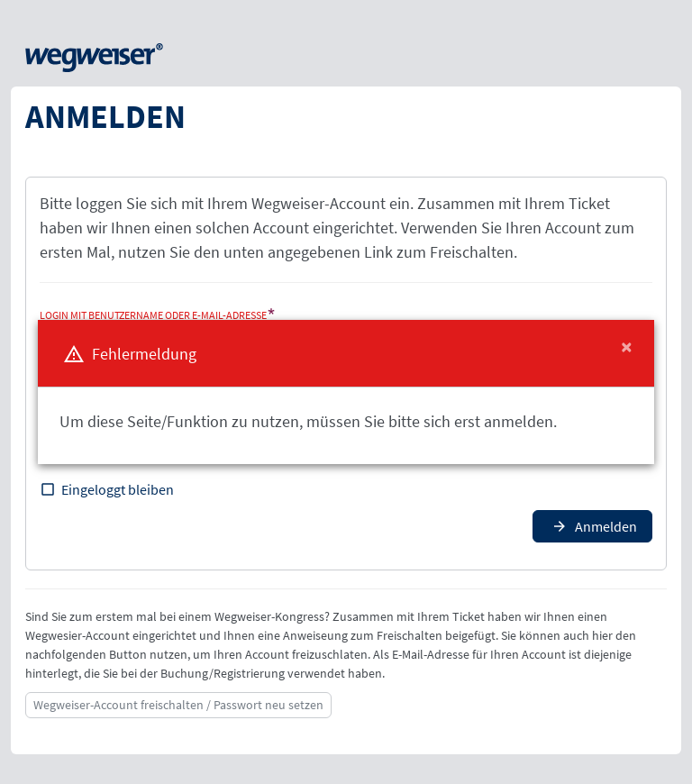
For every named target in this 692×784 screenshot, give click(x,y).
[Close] (627, 347)
